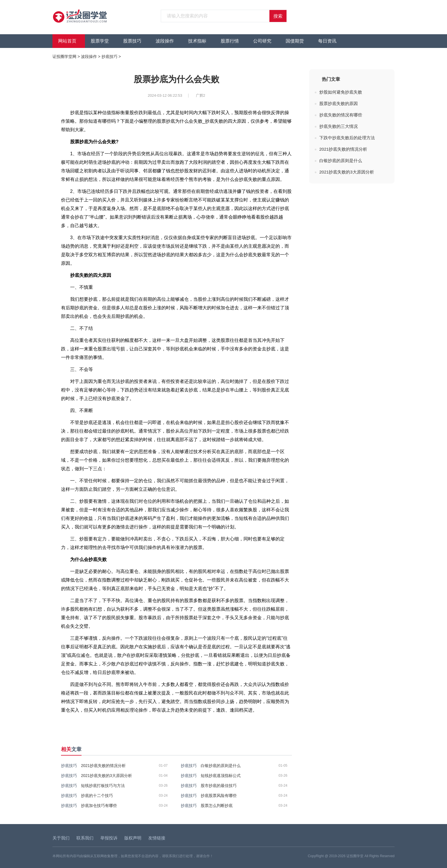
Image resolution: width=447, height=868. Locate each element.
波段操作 (165, 41)
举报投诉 (109, 838)
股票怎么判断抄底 (217, 806)
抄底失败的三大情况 (339, 126)
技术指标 (197, 41)
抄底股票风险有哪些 (219, 796)
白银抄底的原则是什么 (221, 766)
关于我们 (61, 838)
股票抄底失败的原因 (339, 103)
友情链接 (157, 838)
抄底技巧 (109, 56)
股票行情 (230, 41)
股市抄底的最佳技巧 (219, 786)
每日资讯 (327, 41)
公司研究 (262, 41)
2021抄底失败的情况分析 (103, 766)
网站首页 (67, 41)
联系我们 (85, 838)
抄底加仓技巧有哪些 (99, 806)
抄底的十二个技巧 (97, 796)
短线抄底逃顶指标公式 (221, 776)
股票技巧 (132, 41)
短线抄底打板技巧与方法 (103, 786)
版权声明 (133, 838)
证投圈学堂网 (64, 56)
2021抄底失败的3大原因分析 (106, 776)
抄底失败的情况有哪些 (341, 115)
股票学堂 (100, 41)
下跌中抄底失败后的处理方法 (347, 138)
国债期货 (295, 41)
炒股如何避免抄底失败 (341, 92)
